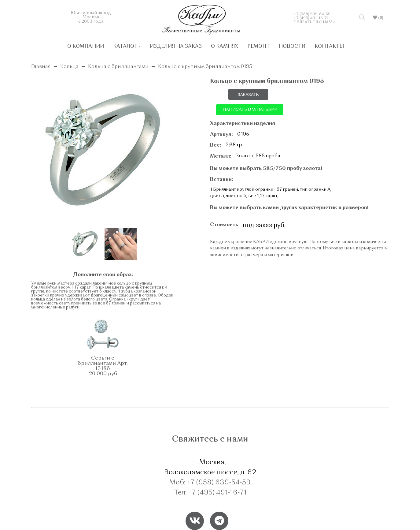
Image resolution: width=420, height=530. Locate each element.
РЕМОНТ (258, 47)
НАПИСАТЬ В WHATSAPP (250, 110)
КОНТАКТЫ (329, 47)
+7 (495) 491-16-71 (311, 18)
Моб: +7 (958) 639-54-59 (210, 483)
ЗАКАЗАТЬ (248, 95)
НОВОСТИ (292, 47)
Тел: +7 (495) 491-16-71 (210, 493)
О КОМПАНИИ (86, 47)
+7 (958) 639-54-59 (312, 14)
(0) (380, 17)
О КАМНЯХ (225, 47)
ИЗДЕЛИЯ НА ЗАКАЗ (176, 47)
